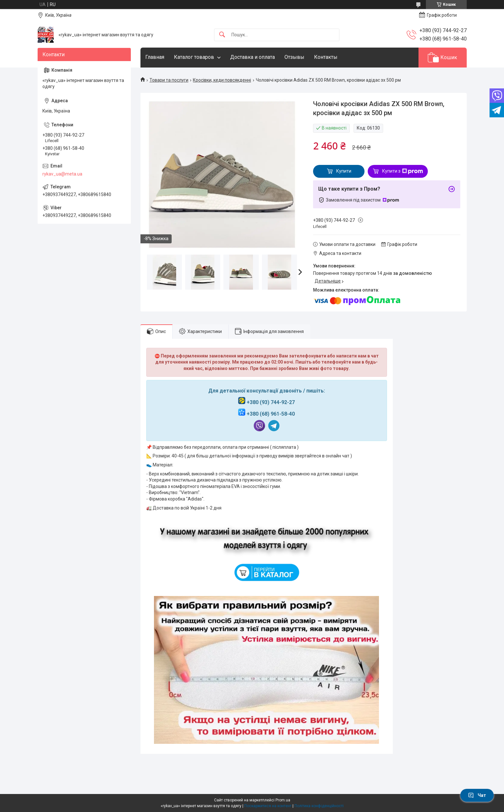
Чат (477, 795)
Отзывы (294, 57)
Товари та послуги (169, 80)
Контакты (326, 57)
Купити (344, 171)
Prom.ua (283, 800)
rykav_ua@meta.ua (62, 174)
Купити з (403, 171)
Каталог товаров (194, 57)
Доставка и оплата (252, 57)
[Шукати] (222, 35)
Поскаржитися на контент (268, 806)
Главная (155, 57)
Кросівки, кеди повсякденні (222, 80)
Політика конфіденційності (319, 806)
